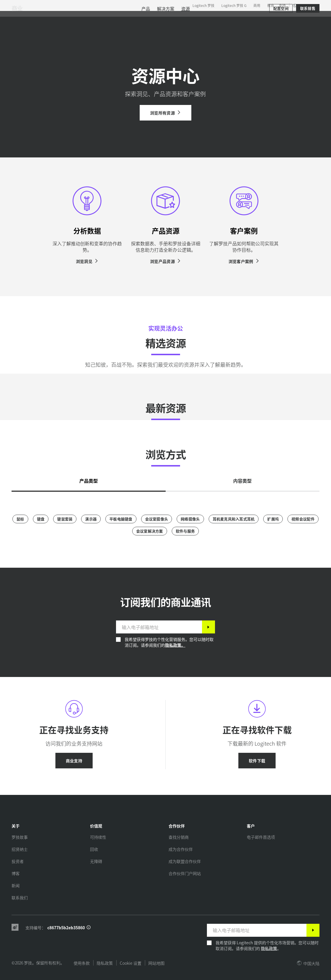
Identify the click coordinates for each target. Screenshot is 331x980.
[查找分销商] (179, 837)
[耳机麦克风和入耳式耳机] (234, 519)
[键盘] (41, 519)
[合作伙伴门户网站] (185, 873)
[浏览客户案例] (244, 261)
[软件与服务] (185, 531)
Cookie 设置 (131, 963)
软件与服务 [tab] (117, 18)
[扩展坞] (273, 519)
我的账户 (291, 19)
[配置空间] (281, 35)
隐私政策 (269, 948)
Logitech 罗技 (203, 5)
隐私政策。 (175, 645)
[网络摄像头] (190, 519)
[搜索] (268, 19)
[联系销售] (308, 35)
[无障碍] (96, 861)
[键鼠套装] (65, 519)
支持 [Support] (282, 5)
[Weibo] (15, 928)
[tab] (89, 479)
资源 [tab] (145, 18)
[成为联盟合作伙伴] (185, 861)
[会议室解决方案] (150, 531)
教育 (271, 5)
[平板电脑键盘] (121, 519)
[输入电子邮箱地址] (159, 627)
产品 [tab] (89, 18)
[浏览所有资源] (165, 113)
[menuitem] (146, 35)
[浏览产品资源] (165, 261)
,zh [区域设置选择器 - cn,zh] (305, 5)
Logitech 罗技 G (234, 5)
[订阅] (208, 627)
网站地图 (156, 963)
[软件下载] (257, 761)
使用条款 (82, 963)
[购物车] (307, 19)
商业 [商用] (17, 35)
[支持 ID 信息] (89, 928)
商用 (257, 5)
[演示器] (91, 519)
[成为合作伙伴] (181, 849)
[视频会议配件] (303, 519)
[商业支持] (74, 761)
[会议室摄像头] (157, 519)
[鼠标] (20, 519)
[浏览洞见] (87, 261)
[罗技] (49, 18)
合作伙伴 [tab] (170, 18)
